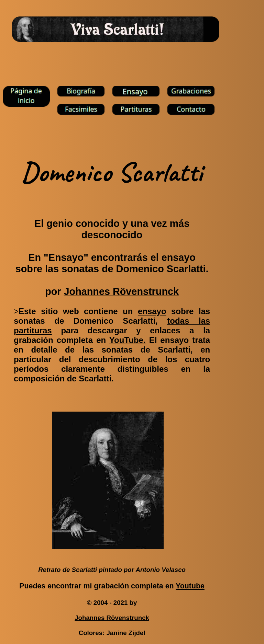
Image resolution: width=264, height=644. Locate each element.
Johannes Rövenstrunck (121, 291)
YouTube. (128, 340)
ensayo (152, 311)
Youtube (190, 586)
